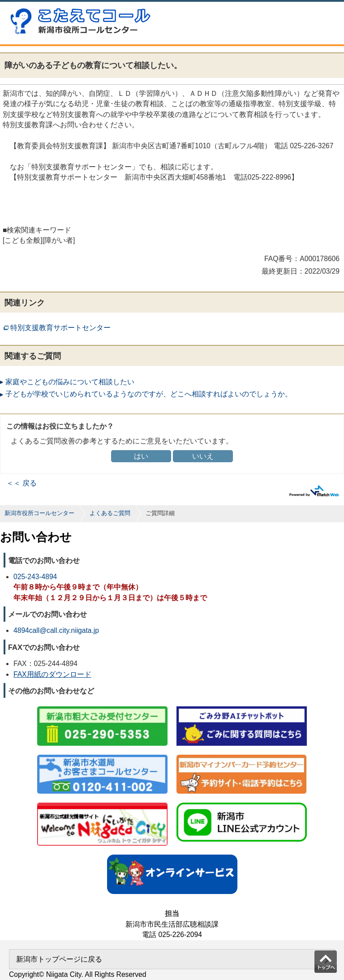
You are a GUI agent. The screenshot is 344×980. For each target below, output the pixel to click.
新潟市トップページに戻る (59, 959)
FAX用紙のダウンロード (52, 674)
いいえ (203, 456)
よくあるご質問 (110, 513)
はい (141, 456)
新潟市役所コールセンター (39, 513)
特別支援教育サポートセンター (60, 328)
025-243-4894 (35, 577)
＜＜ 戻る (21, 483)
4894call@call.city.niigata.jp (56, 630)
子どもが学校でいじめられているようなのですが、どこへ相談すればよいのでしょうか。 (149, 394)
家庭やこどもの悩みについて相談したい (70, 382)
